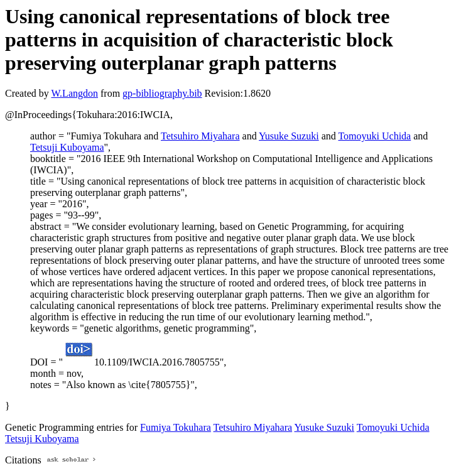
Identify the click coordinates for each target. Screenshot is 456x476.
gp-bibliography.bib (162, 93)
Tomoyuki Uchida (374, 136)
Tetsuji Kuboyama (67, 147)
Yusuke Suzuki (289, 136)
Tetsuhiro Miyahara (200, 136)
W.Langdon (74, 93)
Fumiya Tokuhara (176, 427)
